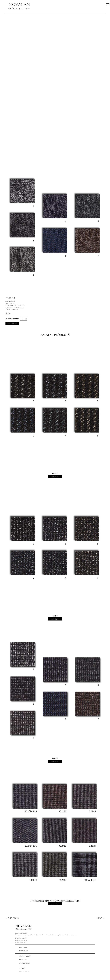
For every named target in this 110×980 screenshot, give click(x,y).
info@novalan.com (21, 942)
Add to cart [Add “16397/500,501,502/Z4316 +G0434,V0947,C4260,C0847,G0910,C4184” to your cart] (55, 904)
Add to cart (12, 323)
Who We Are (24, 951)
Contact (22, 968)
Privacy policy (25, 972)
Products (23, 960)
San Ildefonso (24, 963)
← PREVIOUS (12, 918)
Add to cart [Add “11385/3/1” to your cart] (55, 477)
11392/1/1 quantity (12, 319)
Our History (24, 947)
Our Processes (25, 956)
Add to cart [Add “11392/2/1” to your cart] (55, 762)
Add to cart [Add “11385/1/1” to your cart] (55, 619)
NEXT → (101, 918)
